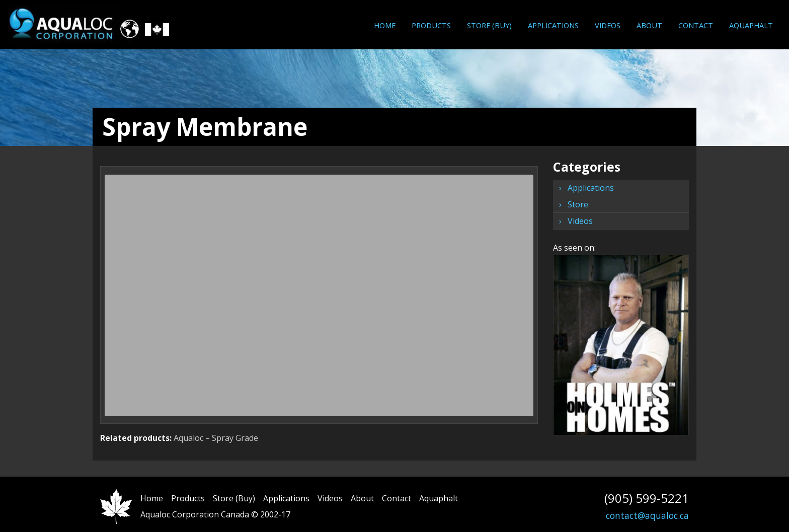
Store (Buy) (489, 25)
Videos (608, 25)
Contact (696, 25)
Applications (553, 25)
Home (385, 25)
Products (431, 25)
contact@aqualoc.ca (647, 515)
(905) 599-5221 (647, 498)
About (649, 25)
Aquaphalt (751, 25)
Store (578, 204)
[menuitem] (385, 25)
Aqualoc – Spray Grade (216, 438)
